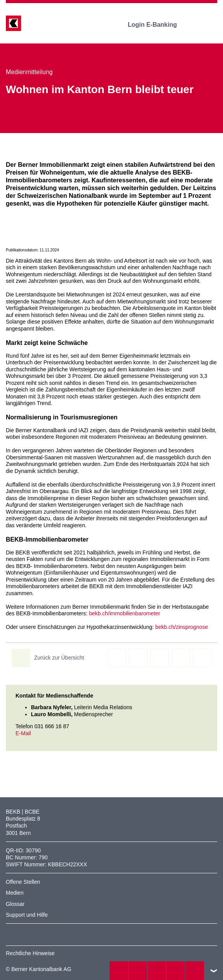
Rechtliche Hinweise (30, 953)
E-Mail (23, 733)
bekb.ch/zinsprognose (182, 627)
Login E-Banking (158, 25)
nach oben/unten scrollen (214, 971)
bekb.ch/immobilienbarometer (125, 613)
